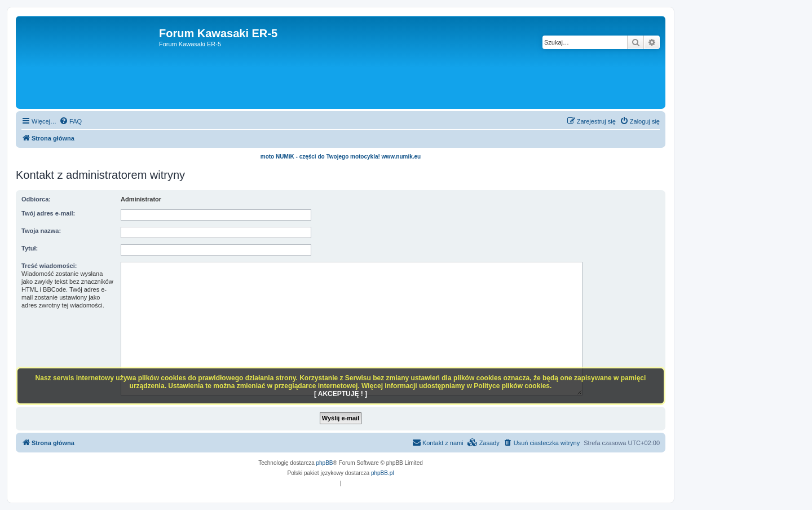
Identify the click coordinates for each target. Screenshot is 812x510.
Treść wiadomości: (49, 266)
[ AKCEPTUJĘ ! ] (341, 394)
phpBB (325, 463)
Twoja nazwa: (41, 231)
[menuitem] (70, 121)
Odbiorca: (36, 199)
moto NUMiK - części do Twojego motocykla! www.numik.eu (341, 157)
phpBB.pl (383, 473)
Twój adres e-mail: (48, 213)
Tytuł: (30, 248)
